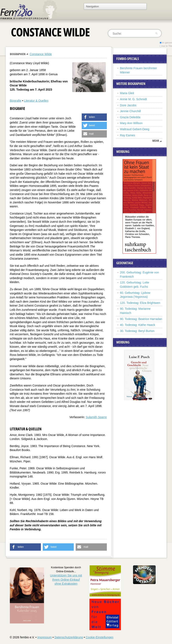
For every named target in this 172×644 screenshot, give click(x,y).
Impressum (45, 637)
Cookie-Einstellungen (100, 637)
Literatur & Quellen (36, 101)
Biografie (16, 101)
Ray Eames (128, 135)
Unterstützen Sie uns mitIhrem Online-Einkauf (66, 580)
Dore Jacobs (128, 105)
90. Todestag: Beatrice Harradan (141, 319)
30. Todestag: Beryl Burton (137, 331)
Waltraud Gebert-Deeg (135, 129)
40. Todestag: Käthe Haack (138, 325)
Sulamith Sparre (96, 417)
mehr (156, 141)
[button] (94, 117)
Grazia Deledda (130, 117)
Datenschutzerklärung (69, 637)
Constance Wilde (41, 54)
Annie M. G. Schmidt (133, 99)
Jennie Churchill (131, 111)
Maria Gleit (127, 93)
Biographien (18, 54)
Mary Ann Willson (131, 123)
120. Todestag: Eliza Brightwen (140, 303)
